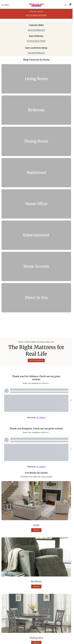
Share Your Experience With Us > (36, 383)
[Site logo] (36, 5)
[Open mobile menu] (5, 5)
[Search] (66, 5)
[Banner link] (36, 79)
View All (36, 530)
